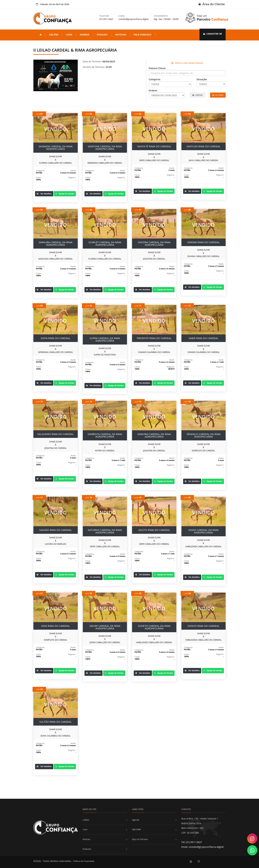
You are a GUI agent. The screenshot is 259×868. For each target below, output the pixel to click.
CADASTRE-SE (213, 34)
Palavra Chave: (157, 68)
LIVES (69, 35)
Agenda (136, 820)
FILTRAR (218, 95)
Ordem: (153, 90)
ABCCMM (136, 829)
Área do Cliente (212, 4)
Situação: (202, 79)
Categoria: (155, 79)
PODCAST (102, 35)
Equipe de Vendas (65, 194)
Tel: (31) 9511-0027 (192, 842)
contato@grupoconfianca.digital (134, 19)
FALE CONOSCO (143, 35)
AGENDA (84, 35)
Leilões (86, 820)
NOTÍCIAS (121, 35)
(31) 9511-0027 (106, 19)
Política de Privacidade (84, 861)
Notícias (87, 839)
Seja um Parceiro (140, 839)
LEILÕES (54, 35)
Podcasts (87, 849)
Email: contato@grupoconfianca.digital (203, 847)
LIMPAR (197, 95)
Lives (85, 829)
